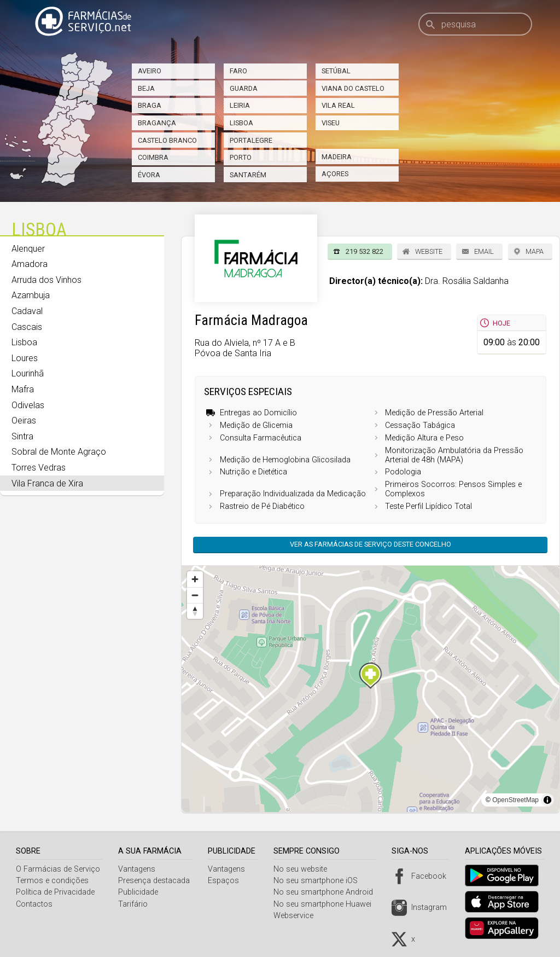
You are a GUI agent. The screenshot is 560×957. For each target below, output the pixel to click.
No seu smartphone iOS (320, 881)
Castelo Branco (167, 140)
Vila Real (338, 105)
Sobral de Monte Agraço (59, 452)
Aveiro (150, 71)
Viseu (331, 123)
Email (484, 251)
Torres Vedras (39, 468)
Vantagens (138, 869)
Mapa (535, 251)
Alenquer (28, 249)
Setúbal (336, 71)
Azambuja (31, 295)
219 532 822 (364, 251)
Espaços (226, 881)
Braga (150, 105)
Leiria (240, 105)
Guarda (244, 88)
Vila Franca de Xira (47, 483)
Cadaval (27, 311)
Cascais (27, 327)
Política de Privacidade (55, 892)
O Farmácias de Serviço (58, 869)
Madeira (337, 157)
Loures (25, 358)
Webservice (298, 916)
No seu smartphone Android (328, 892)
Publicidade (139, 892)
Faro (238, 71)
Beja (146, 88)
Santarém (248, 175)
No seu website (305, 869)
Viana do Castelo (353, 88)
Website (429, 251)
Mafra (23, 389)
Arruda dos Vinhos (46, 280)
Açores (335, 174)
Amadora (30, 264)
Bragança (157, 123)
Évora (149, 175)
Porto (241, 157)
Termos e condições (52, 881)
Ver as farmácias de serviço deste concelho (371, 544)
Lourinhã (28, 373)
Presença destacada (155, 881)
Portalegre (251, 140)
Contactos (34, 904)
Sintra (22, 436)
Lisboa (241, 123)
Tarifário (134, 904)
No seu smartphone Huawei (327, 904)
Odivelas (28, 405)
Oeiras (24, 420)
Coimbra (153, 157)
